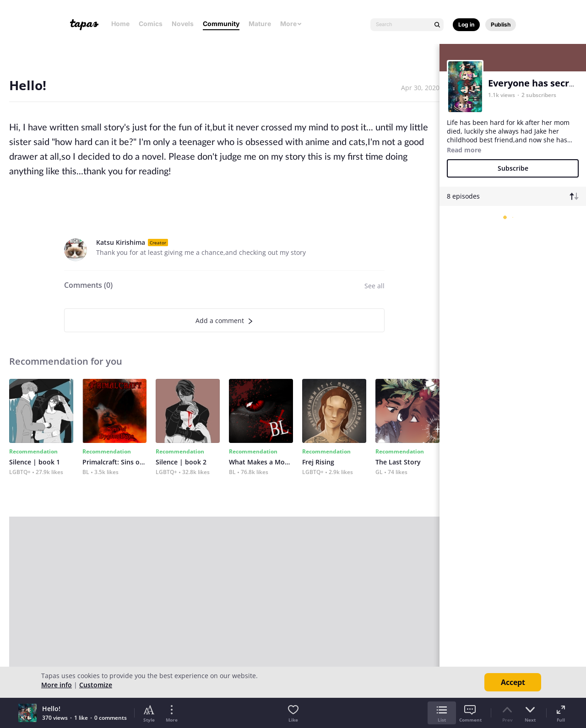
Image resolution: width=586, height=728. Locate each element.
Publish (501, 24)
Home (120, 24)
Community (221, 24)
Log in (466, 24)
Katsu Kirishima (121, 242)
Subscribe (513, 168)
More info (57, 685)
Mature (260, 24)
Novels (183, 24)
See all (374, 286)
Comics (151, 24)
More (291, 24)
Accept (513, 682)
